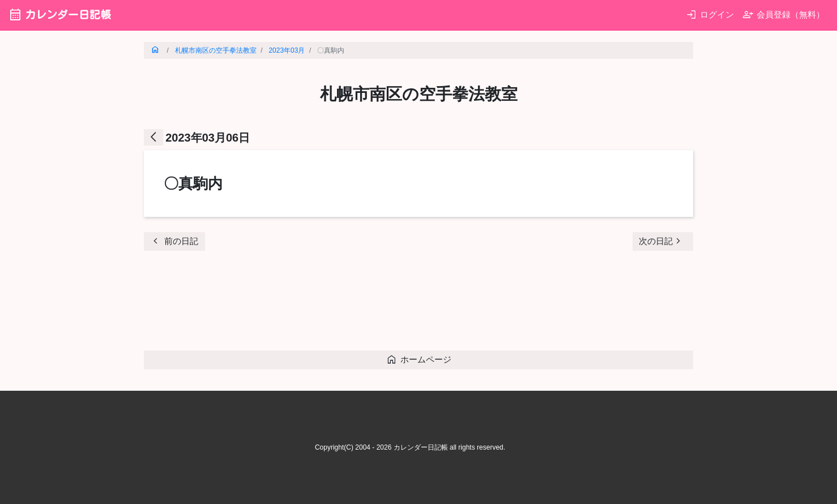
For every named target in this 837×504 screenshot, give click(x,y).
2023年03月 (287, 50)
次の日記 (661, 241)
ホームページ (419, 359)
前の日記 (174, 241)
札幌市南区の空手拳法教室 (216, 50)
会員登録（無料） (783, 14)
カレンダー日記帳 (60, 14)
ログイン (710, 14)
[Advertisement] (350, 304)
